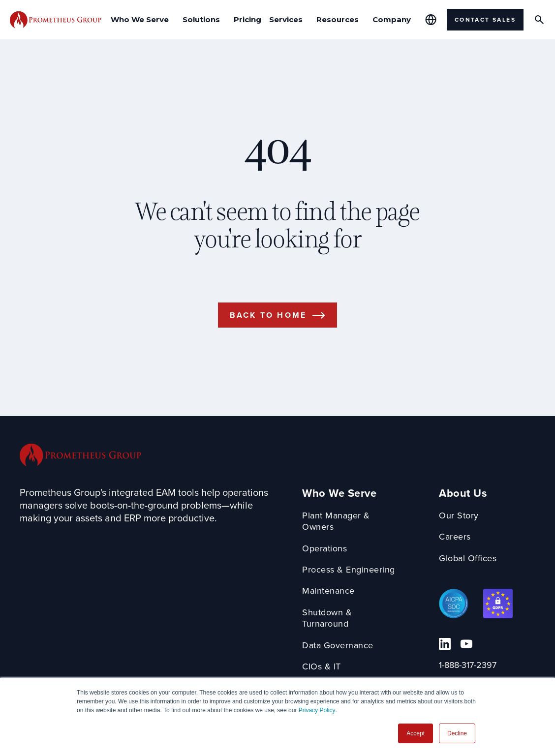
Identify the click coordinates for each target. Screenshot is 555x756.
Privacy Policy (317, 710)
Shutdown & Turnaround (327, 619)
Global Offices (468, 559)
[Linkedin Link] (445, 644)
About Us (463, 493)
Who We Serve (339, 493)
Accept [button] (416, 733)
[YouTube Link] (466, 644)
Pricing (247, 19)
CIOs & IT (322, 667)
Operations (324, 549)
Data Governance (338, 646)
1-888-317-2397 (468, 665)
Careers (455, 537)
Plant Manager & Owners (336, 522)
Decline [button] (457, 733)
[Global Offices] (431, 20)
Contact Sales (485, 19)
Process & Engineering (349, 570)
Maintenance (328, 591)
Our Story (459, 516)
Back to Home (268, 315)
